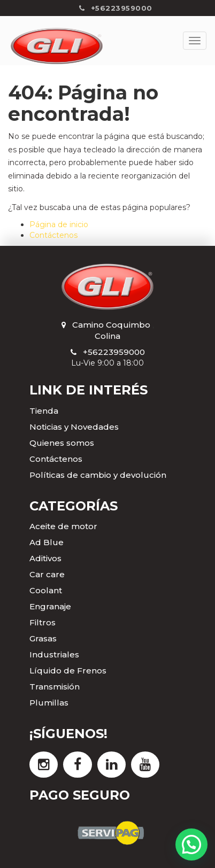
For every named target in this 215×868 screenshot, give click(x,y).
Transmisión (55, 687)
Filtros (43, 622)
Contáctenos (53, 235)
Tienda (44, 411)
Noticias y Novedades (74, 427)
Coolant (46, 590)
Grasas (43, 638)
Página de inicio (59, 224)
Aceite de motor (63, 526)
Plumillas (49, 703)
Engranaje (50, 606)
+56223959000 (114, 352)
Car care (47, 574)
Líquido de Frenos (68, 671)
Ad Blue (47, 542)
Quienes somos (62, 443)
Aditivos (45, 558)
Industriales (54, 654)
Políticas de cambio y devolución (98, 475)
